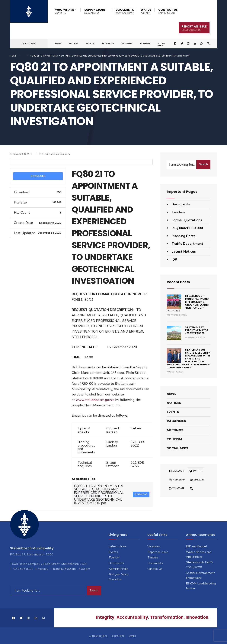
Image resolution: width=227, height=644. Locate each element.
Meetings (127, 43)
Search (203, 164)
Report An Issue (194, 28)
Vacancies (108, 43)
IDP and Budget (197, 546)
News (58, 43)
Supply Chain (95, 11)
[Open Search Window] (208, 44)
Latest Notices (184, 252)
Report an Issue (158, 552)
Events (90, 43)
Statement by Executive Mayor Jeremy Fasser (197, 330)
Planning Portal (184, 236)
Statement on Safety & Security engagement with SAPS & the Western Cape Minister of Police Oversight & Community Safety (189, 359)
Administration (118, 569)
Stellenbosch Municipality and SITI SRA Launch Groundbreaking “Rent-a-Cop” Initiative (188, 303)
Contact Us (168, 11)
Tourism (145, 43)
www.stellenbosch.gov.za (95, 400)
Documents (125, 11)
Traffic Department (187, 244)
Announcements (98, 636)
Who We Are (64, 11)
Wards (146, 11)
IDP (174, 259)
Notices (74, 43)
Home (13, 56)
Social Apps (161, 44)
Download (38, 176)
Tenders (178, 212)
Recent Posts (178, 282)
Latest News (118, 546)
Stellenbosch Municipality (55, 154)
